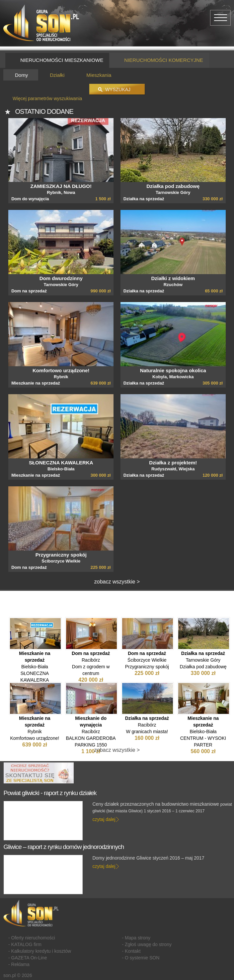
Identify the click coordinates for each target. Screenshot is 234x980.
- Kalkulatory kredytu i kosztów (40, 951)
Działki (57, 75)
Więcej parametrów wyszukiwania (47, 98)
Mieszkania (99, 75)
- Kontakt (131, 951)
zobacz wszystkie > (117, 582)
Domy (21, 75)
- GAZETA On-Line (28, 958)
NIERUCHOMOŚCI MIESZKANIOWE (57, 60)
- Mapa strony (136, 938)
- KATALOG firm (25, 944)
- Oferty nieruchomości (32, 938)
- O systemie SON (141, 958)
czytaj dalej (104, 819)
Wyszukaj (118, 89)
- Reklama (19, 964)
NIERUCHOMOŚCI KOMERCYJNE (159, 60)
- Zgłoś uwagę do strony (147, 944)
